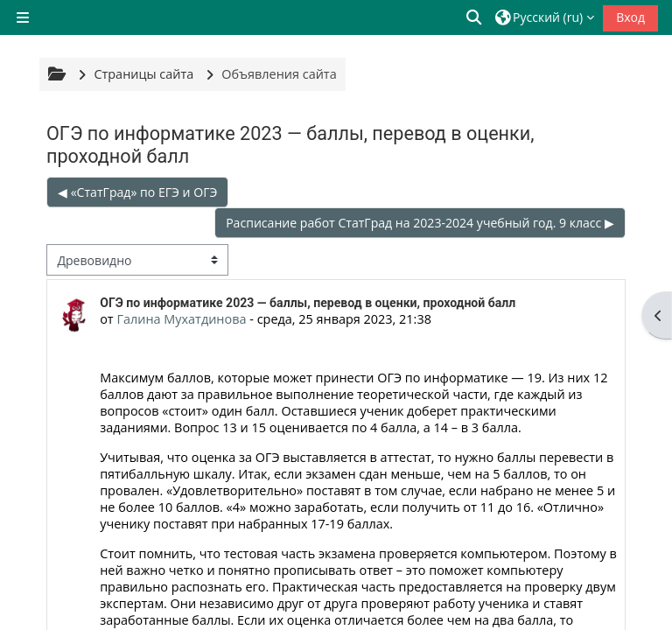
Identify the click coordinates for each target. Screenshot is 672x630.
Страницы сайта (143, 74)
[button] (475, 17)
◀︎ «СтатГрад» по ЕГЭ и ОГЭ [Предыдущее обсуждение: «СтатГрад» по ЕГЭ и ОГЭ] (137, 192)
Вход (630, 17)
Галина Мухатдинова (181, 319)
